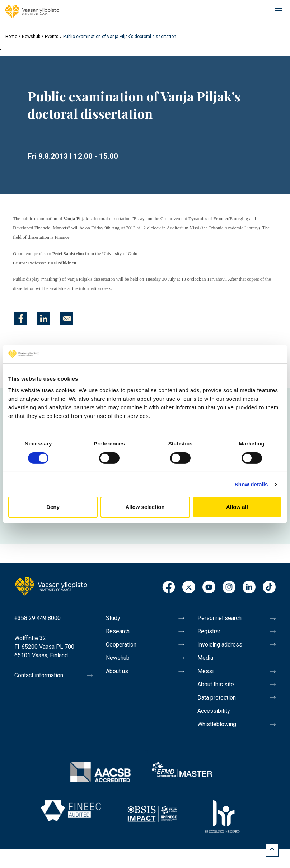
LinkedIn (249, 588)
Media (205, 658)
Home (11, 37)
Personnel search (219, 618)
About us (117, 671)
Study (113, 618)
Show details (251, 484)
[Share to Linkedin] (44, 319)
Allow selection (145, 507)
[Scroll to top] (272, 850)
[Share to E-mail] (67, 319)
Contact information (39, 675)
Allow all (237, 507)
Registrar (209, 631)
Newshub (31, 37)
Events (52, 37)
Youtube (209, 588)
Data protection (217, 698)
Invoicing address (220, 645)
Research (118, 631)
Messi (205, 671)
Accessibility (214, 711)
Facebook (169, 588)
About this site (216, 684)
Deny (53, 507)
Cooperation (121, 645)
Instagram (229, 588)
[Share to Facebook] (21, 319)
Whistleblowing (217, 724)
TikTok (269, 588)
